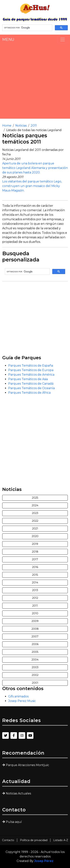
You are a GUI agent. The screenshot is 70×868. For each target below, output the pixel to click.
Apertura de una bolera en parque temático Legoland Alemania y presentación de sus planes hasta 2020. (35, 168)
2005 (35, 652)
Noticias (21, 126)
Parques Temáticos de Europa (31, 370)
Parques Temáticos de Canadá (31, 384)
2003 (35, 667)
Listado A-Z (61, 840)
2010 (35, 613)
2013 (35, 590)
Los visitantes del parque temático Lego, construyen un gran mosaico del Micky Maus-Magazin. (32, 186)
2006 (35, 644)
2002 (35, 675)
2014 (35, 582)
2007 (35, 636)
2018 (35, 552)
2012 (35, 598)
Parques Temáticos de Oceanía (31, 388)
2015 (35, 575)
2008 (35, 629)
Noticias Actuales (18, 793)
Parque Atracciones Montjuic (27, 765)
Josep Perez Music (22, 701)
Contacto (8, 840)
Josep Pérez (44, 861)
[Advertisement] (35, 81)
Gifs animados (18, 696)
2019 (35, 544)
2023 (35, 513)
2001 (35, 683)
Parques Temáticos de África (29, 393)
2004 (35, 660)
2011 (34, 126)
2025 (35, 498)
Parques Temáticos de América (31, 375)
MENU (8, 39)
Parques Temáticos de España (31, 366)
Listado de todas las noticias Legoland (34, 130)
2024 (35, 505)
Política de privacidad (34, 840)
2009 (35, 621)
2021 (35, 529)
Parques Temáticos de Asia (28, 379)
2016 (35, 567)
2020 (35, 536)
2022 (35, 521)
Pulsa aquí (14, 822)
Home (7, 126)
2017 (35, 559)
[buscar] (27, 28)
